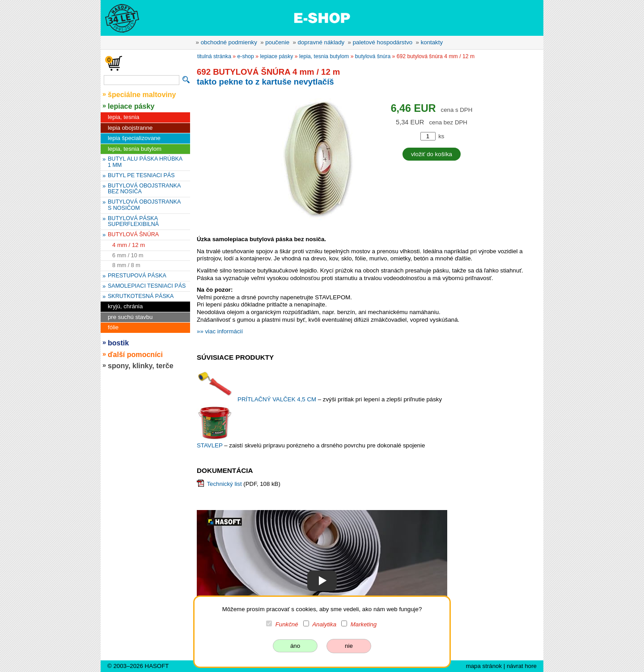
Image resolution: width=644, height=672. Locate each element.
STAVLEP (210, 445)
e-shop (246, 56)
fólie (113, 327)
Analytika (324, 624)
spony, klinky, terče (141, 366)
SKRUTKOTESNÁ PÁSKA (141, 296)
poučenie (277, 42)
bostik (118, 343)
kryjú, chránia (125, 306)
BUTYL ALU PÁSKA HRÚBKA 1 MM (145, 162)
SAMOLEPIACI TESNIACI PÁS (147, 286)
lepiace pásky (131, 106)
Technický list (224, 484)
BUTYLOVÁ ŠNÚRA (133, 234)
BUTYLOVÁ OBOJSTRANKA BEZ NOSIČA (144, 189)
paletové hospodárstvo (383, 42)
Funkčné (287, 624)
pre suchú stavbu (130, 317)
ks (441, 136)
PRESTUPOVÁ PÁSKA (137, 276)
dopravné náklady (321, 42)
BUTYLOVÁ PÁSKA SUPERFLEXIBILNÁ (133, 221)
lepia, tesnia (123, 117)
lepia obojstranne (130, 128)
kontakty (432, 42)
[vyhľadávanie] (142, 80)
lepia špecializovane (134, 138)
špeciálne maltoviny (142, 94)
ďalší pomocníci (135, 354)
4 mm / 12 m (129, 245)
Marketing (364, 624)
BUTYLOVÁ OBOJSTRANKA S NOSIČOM (144, 205)
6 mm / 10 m (128, 255)
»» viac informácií (220, 331)
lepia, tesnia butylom (135, 149)
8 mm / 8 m (126, 265)
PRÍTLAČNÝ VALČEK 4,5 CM (278, 399)
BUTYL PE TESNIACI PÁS (141, 175)
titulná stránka (214, 56)
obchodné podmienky (229, 42)
